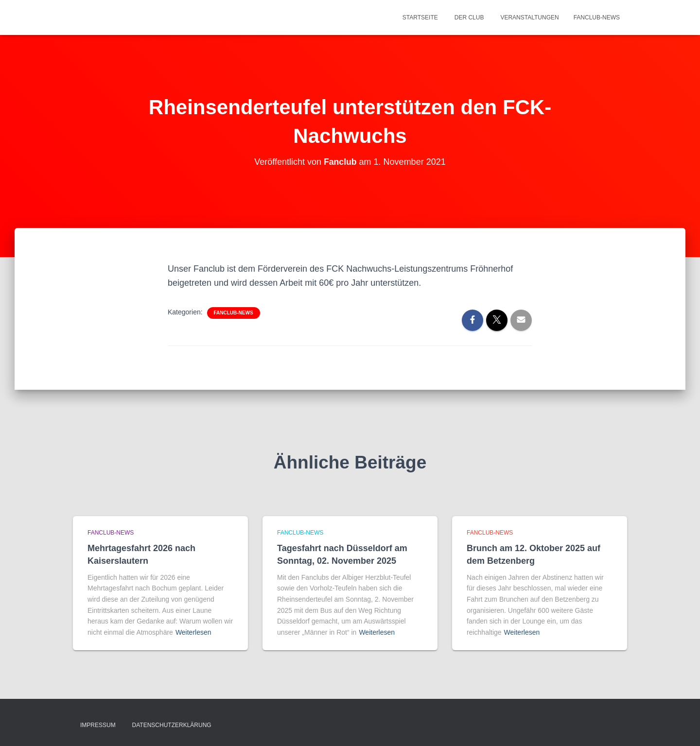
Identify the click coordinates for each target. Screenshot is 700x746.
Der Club (469, 17)
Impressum (98, 725)
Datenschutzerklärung (172, 725)
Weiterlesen (193, 632)
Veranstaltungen (529, 17)
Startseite (420, 17)
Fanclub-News (597, 17)
